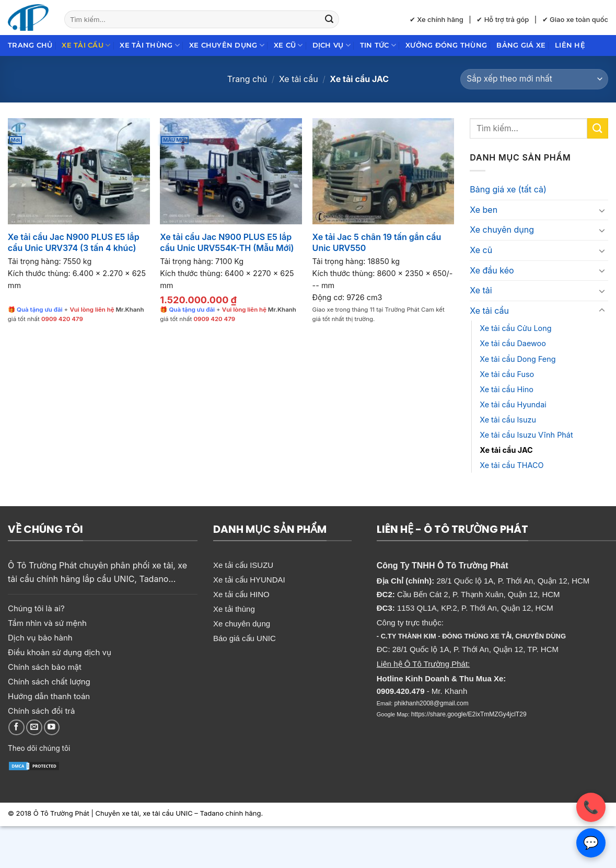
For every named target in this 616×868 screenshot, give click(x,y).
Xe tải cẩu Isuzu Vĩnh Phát (526, 435)
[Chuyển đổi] (602, 210)
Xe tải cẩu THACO (512, 465)
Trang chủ (30, 45)
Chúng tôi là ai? (36, 608)
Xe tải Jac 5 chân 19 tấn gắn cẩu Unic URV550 (377, 242)
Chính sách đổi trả (41, 711)
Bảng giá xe (521, 45)
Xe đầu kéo (492, 270)
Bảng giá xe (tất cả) (508, 189)
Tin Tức (378, 45)
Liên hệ (570, 45)
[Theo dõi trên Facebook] (16, 728)
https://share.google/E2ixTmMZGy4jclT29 (469, 714)
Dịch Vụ (332, 45)
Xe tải (481, 290)
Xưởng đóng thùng (446, 45)
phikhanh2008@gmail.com (431, 703)
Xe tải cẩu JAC (506, 450)
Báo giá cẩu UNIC (245, 638)
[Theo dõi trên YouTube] (52, 728)
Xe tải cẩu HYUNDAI (249, 580)
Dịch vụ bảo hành (40, 638)
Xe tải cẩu (86, 45)
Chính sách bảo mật (45, 667)
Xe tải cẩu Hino (507, 389)
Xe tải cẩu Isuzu (508, 420)
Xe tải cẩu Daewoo (513, 343)
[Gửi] (329, 19)
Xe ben (484, 210)
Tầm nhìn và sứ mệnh (47, 623)
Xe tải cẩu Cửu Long (515, 328)
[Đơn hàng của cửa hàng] (534, 79)
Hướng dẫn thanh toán (49, 696)
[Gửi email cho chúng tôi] (34, 728)
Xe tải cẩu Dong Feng (518, 359)
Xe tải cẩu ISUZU (243, 565)
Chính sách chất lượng (49, 682)
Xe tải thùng (150, 45)
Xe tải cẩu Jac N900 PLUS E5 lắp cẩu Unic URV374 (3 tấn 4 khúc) (74, 242)
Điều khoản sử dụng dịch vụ (60, 652)
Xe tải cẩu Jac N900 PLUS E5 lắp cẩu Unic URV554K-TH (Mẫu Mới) (227, 242)
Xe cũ (288, 45)
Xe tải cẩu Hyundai (513, 404)
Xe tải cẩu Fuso (507, 374)
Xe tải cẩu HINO (241, 594)
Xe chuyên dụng (227, 45)
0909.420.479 (401, 691)
